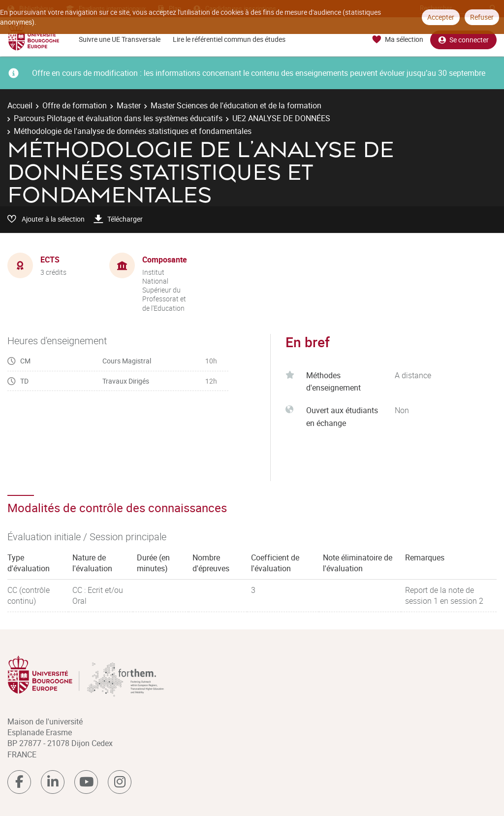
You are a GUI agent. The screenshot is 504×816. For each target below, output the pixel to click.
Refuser (482, 17)
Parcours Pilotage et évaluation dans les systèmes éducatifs (118, 118)
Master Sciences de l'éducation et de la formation (236, 105)
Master (129, 105)
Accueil (20, 105)
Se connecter (463, 40)
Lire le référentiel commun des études (229, 39)
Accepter (441, 17)
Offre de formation (75, 105)
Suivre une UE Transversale (120, 39)
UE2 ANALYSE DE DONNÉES (281, 118)
